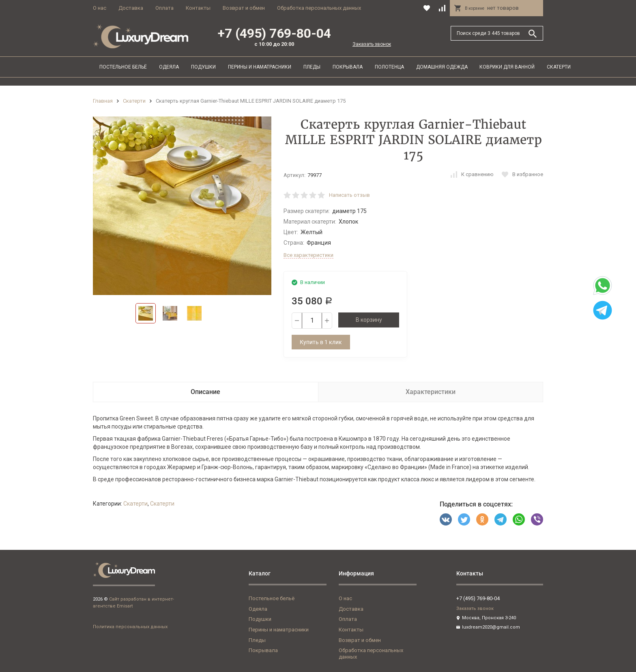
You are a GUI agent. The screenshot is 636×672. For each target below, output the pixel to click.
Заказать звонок (372, 44)
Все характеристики (308, 255)
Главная (103, 101)
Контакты (198, 8)
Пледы (312, 67)
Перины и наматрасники (260, 67)
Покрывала (348, 67)
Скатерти (559, 67)
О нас (100, 8)
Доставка (131, 8)
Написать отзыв (349, 195)
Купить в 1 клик (321, 342)
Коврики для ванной (507, 67)
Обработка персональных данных (319, 8)
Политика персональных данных (130, 627)
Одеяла (169, 67)
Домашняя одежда (442, 67)
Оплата (164, 8)
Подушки (203, 67)
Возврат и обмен (244, 8)
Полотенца (389, 67)
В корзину (369, 320)
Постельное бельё (123, 67)
